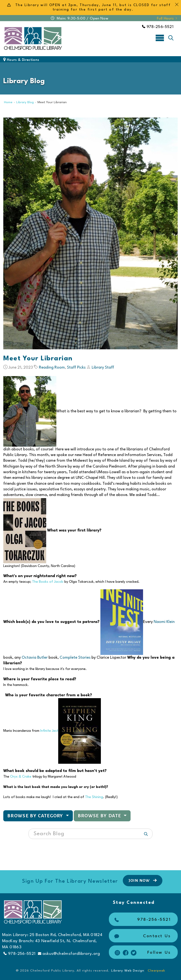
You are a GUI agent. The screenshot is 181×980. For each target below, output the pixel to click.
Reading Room (52, 368)
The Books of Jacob (48, 582)
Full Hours (167, 19)
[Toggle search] (171, 38)
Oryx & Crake (21, 777)
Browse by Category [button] (36, 816)
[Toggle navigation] (160, 38)
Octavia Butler (35, 658)
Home (8, 102)
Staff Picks (76, 368)
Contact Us (142, 936)
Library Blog (25, 102)
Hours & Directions (21, 60)
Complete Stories (75, 658)
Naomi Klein (164, 622)
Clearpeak (156, 971)
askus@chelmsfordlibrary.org (69, 954)
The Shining (94, 797)
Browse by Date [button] (100, 816)
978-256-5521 (158, 27)
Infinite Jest (49, 731)
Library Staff (103, 368)
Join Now (143, 880)
